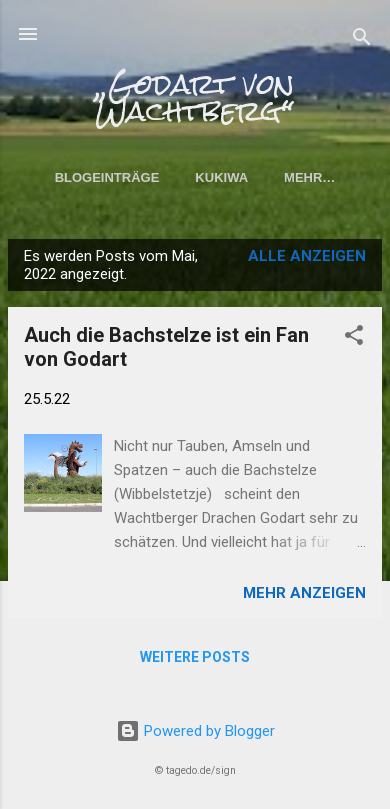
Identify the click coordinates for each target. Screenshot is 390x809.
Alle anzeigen (307, 256)
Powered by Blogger (195, 731)
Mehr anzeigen (304, 593)
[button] (354, 338)
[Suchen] (362, 40)
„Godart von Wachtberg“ (195, 98)
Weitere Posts (195, 657)
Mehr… (309, 177)
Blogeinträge (107, 177)
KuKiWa (221, 177)
